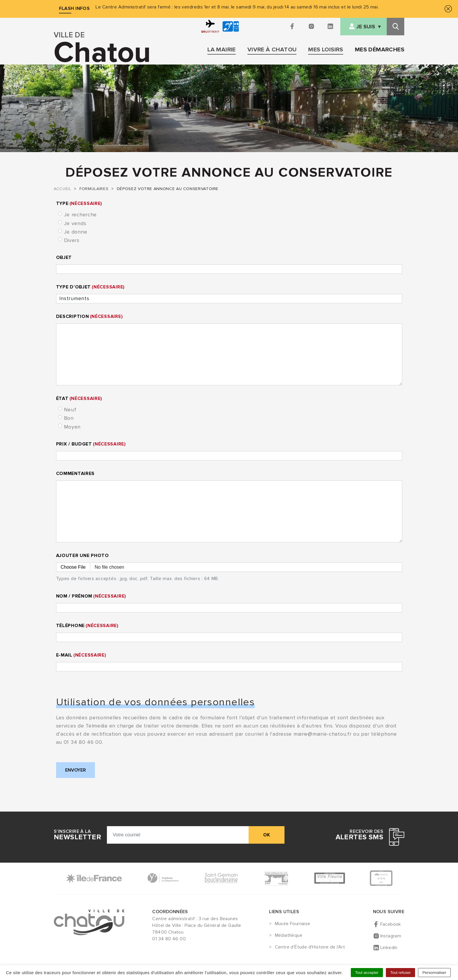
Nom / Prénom (91, 596)
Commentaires (76, 474)
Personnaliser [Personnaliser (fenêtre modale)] (434, 973)
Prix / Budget (91, 444)
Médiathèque (289, 936)
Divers (72, 240)
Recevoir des (359, 835)
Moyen (72, 427)
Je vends (75, 223)
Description (90, 316)
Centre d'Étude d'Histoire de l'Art (310, 947)
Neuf (70, 410)
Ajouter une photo (83, 556)
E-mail (81, 655)
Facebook (391, 924)
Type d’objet (90, 287)
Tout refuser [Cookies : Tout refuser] (400, 973)
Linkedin (389, 948)
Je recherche (80, 215)
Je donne (76, 232)
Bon (69, 418)
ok (267, 835)
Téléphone (87, 626)
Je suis (366, 27)
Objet (64, 257)
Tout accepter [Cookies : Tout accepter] (367, 973)
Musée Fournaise (293, 924)
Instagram (391, 936)
